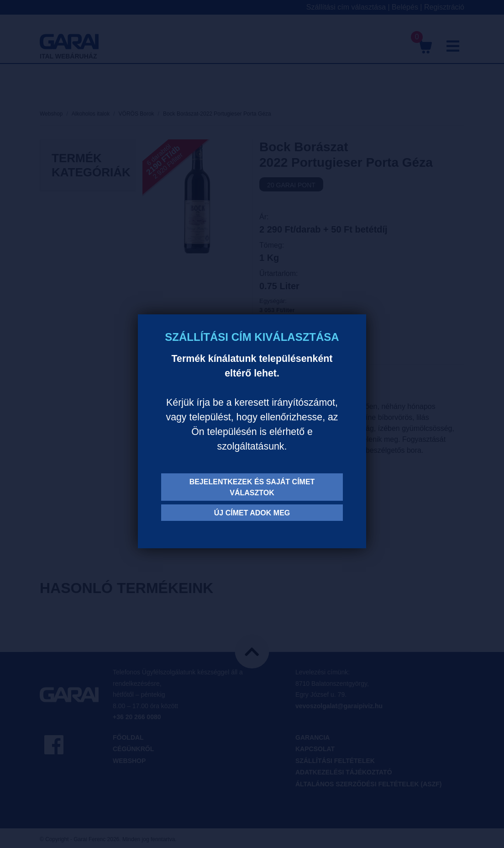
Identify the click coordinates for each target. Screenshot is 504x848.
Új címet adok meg (252, 513)
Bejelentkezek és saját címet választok (252, 487)
